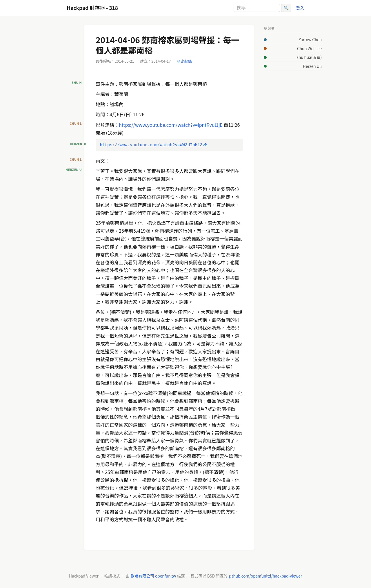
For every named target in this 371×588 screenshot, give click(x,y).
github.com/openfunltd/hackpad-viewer (265, 576)
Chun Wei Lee (309, 48)
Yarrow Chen (310, 39)
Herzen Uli (312, 66)
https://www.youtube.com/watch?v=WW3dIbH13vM (153, 145)
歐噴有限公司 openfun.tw (153, 576)
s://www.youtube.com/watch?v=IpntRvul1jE (175, 125)
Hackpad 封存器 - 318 (92, 8)
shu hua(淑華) (309, 57)
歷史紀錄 (184, 61)
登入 (300, 8)
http (123, 125)
